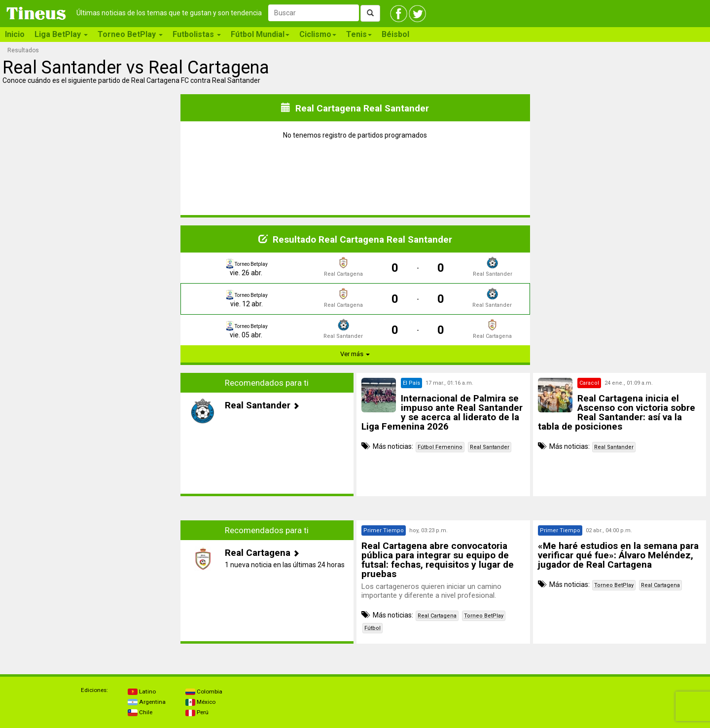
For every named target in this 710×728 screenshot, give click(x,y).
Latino (142, 692)
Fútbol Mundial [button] (260, 34)
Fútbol (373, 628)
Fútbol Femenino (440, 447)
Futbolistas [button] (197, 34)
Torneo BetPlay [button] (130, 34)
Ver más (355, 354)
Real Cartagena (437, 616)
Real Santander (490, 447)
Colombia (204, 692)
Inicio (15, 34)
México (200, 702)
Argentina (147, 702)
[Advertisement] (91, 442)
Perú (197, 712)
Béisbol (395, 34)
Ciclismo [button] (318, 34)
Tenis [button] (359, 34)
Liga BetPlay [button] (61, 34)
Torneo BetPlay (484, 616)
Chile (140, 712)
